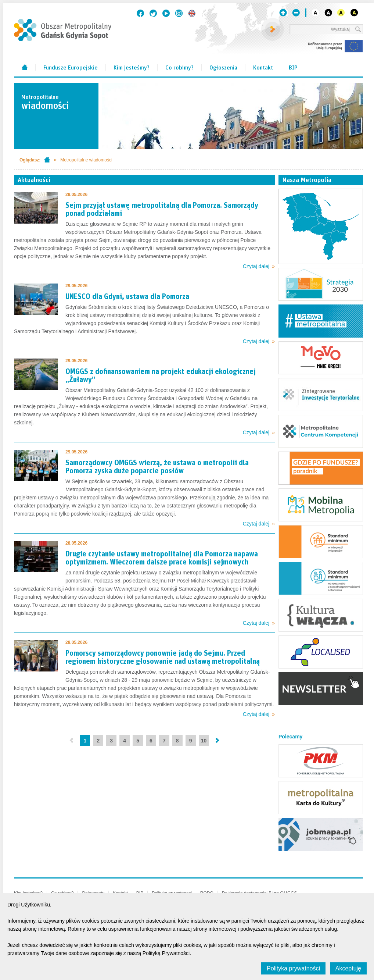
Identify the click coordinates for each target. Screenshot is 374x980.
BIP (293, 67)
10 (204, 741)
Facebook (140, 13)
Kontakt (263, 67)
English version (192, 13)
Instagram (179, 13)
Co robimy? (179, 67)
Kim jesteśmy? (132, 67)
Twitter (153, 13)
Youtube (166, 13)
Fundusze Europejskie (71, 67)
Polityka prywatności (293, 968)
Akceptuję (348, 968)
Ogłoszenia (223, 67)
